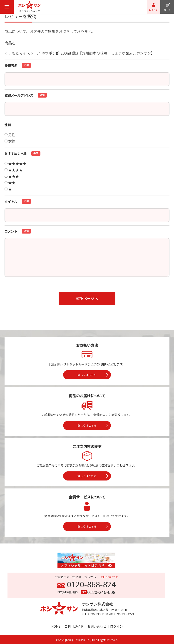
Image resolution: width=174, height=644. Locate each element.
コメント (11, 231)
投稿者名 (11, 65)
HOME (56, 626)
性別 (8, 125)
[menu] (7, 7)
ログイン (117, 626)
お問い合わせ (97, 626)
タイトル (11, 201)
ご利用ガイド (74, 626)
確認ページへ (87, 298)
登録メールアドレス (19, 95)
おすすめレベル (16, 153)
